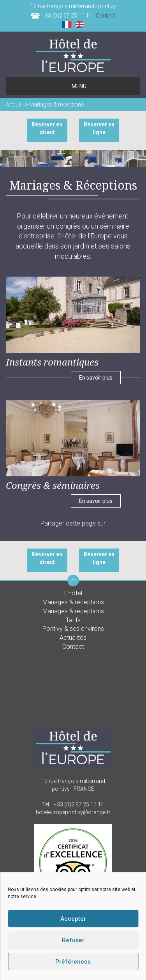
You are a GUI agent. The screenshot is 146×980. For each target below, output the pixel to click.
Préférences (73, 962)
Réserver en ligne (99, 128)
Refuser (73, 940)
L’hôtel (73, 593)
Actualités (73, 638)
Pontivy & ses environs (73, 629)
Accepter (73, 919)
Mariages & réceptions (73, 602)
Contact (106, 16)
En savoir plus (96, 378)
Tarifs (73, 620)
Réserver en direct (47, 128)
